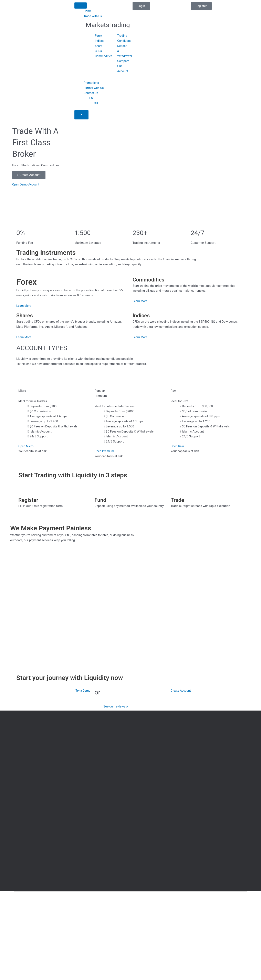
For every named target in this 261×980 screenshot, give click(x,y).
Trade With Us (93, 16)
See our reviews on (116, 705)
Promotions (92, 83)
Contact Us (91, 93)
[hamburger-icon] (81, 6)
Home (88, 11)
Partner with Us (94, 88)
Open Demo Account (26, 184)
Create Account (181, 690)
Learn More (24, 305)
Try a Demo (83, 690)
